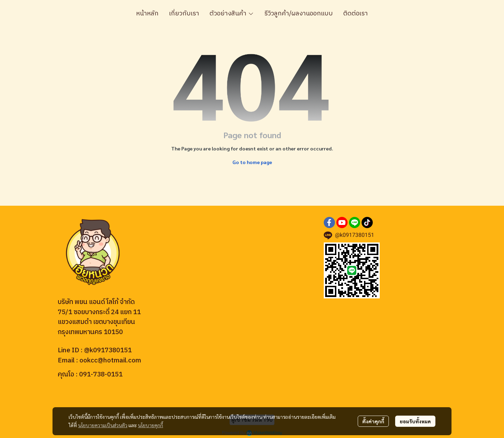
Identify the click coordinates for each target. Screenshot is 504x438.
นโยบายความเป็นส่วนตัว (103, 425)
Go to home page (252, 162)
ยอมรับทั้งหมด (415, 421)
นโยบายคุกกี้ (150, 425)
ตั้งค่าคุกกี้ (373, 421)
